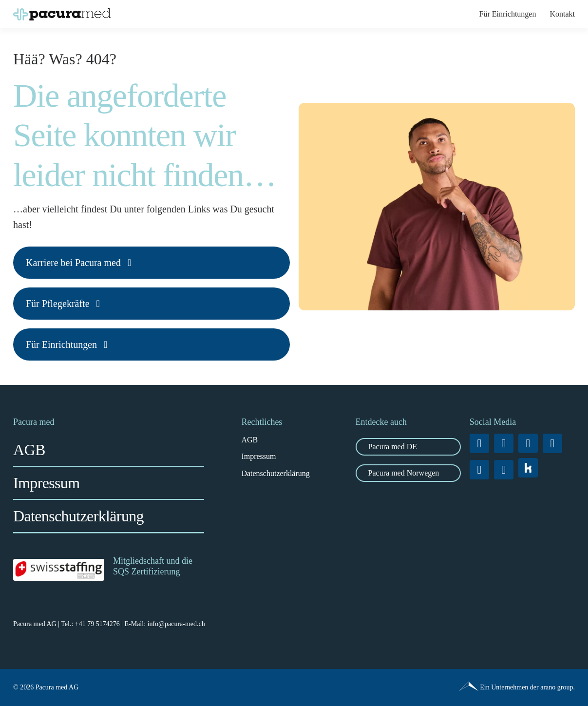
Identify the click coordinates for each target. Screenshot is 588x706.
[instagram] (504, 443)
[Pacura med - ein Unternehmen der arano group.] (437, 687)
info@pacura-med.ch (176, 624)
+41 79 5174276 (97, 624)
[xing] (552, 443)
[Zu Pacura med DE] (408, 447)
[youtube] (504, 470)
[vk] (528, 468)
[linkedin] (528, 443)
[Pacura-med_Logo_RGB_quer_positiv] (62, 12)
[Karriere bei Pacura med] (152, 263)
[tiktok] (479, 470)
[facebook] (479, 443)
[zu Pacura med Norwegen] (408, 473)
